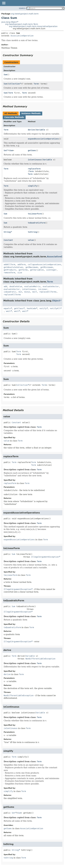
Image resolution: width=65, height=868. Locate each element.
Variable (40, 130)
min (20, 292)
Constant (8, 240)
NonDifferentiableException (40, 659)
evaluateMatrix (32, 286)
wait (8, 311)
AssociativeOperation (22, 36)
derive (31, 130)
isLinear (43, 289)
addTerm (21, 264)
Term (36, 84)
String (7, 232)
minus (27, 292)
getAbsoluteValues (13, 267)
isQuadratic (10, 292)
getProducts (10, 270)
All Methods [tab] (11, 113)
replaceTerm (34, 169)
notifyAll (55, 308)
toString (32, 232)
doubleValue (16, 286)
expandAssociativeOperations (43, 139)
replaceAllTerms (48, 292)
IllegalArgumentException (45, 557)
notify (43, 308)
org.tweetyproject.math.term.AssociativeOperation (33, 26)
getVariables (37, 270)
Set (5, 150)
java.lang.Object (9, 22)
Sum (5, 75)
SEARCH (22, 8)
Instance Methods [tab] (31, 113)
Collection (14, 84)
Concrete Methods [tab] (14, 117)
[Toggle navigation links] (4, 3)
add (5, 286)
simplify (32, 186)
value (31, 240)
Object (56, 301)
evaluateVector (51, 286)
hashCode (31, 308)
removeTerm (9, 273)
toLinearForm (35, 214)
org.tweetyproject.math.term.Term (22, 24)
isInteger (51, 270)
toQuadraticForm (36, 223)
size (20, 273)
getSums (32, 150)
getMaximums (32, 267)
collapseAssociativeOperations (44, 264)
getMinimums (47, 267)
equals (7, 308)
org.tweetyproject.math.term (25, 14)
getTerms (23, 270)
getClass (19, 308)
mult (35, 292)
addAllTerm (9, 264)
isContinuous (35, 160)
